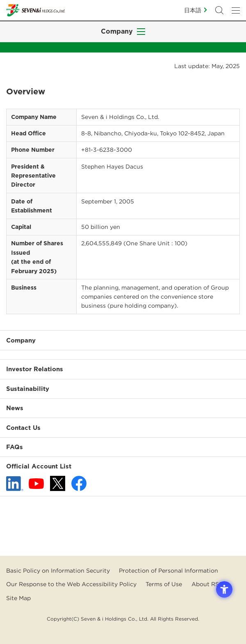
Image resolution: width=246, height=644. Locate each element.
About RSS (207, 584)
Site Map (18, 598)
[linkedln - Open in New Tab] (15, 484)
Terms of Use (164, 584)
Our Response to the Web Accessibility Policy (71, 584)
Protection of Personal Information (169, 571)
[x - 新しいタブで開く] (58, 483)
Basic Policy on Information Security (58, 571)
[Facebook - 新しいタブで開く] (79, 483)
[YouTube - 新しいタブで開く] (36, 484)
